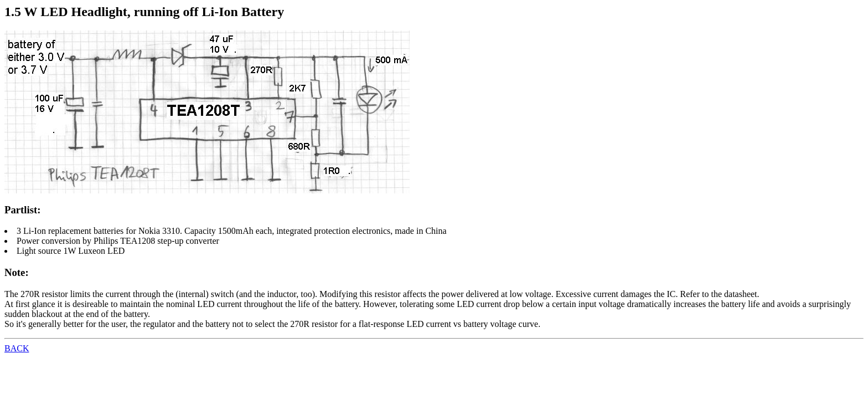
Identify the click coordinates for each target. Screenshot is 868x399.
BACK (17, 348)
